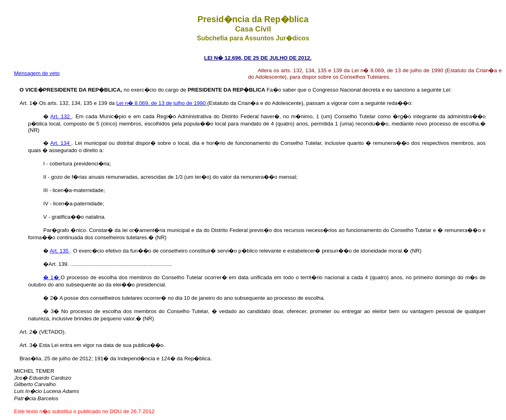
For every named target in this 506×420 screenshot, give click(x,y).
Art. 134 (61, 143)
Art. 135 (60, 251)
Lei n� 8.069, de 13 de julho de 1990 (162, 103)
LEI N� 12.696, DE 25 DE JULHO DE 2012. (258, 58)
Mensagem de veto (37, 73)
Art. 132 (61, 116)
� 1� (52, 277)
